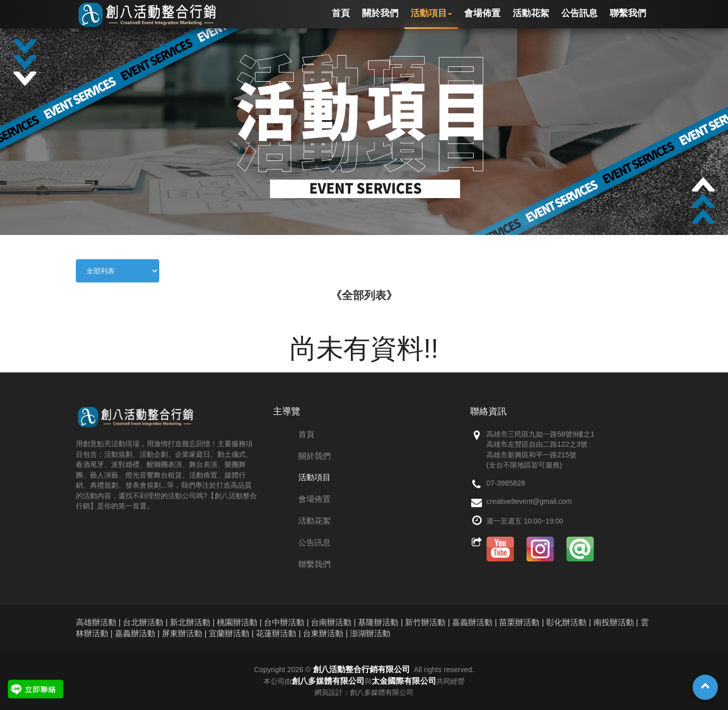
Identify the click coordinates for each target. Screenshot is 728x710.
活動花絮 (314, 521)
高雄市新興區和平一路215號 (531, 455)
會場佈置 (314, 499)
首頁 (306, 434)
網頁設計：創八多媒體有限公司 (364, 692)
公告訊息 (314, 542)
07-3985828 (506, 483)
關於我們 (314, 456)
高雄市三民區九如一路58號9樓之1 (540, 434)
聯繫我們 (314, 564)
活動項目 (314, 477)
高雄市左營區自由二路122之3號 (537, 444)
